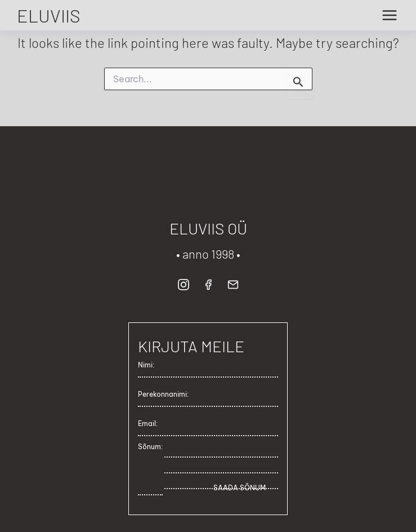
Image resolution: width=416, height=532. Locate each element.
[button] (184, 283)
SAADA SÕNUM (240, 488)
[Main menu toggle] (390, 15)
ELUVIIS (49, 15)
